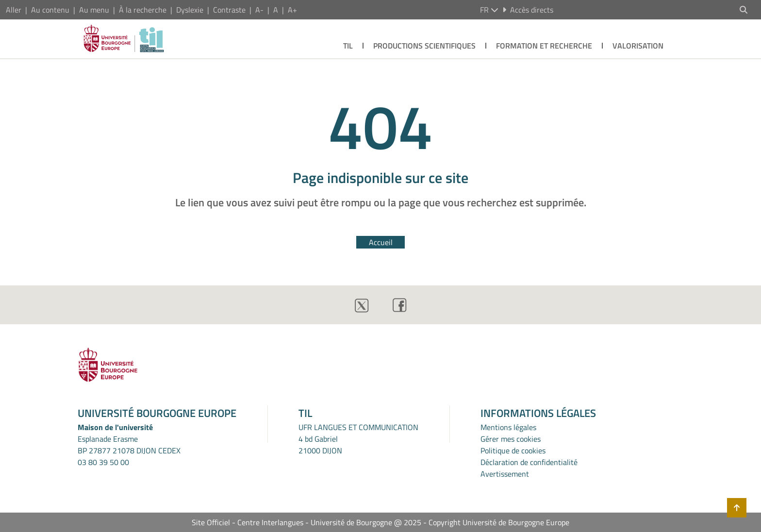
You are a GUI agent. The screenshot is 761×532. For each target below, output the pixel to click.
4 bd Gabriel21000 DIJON (320, 445)
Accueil (381, 242)
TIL (348, 46)
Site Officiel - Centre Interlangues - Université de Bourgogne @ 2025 (306, 522)
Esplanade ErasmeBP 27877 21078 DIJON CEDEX (129, 445)
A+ (292, 10)
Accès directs (528, 10)
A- (259, 10)
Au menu (94, 10)
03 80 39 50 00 (103, 462)
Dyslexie (190, 10)
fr (489, 10)
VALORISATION (638, 46)
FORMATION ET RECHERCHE (544, 46)
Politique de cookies (513, 450)
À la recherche (143, 10)
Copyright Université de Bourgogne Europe (499, 522)
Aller (14, 10)
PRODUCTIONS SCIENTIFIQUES (424, 46)
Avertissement (505, 474)
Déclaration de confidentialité (529, 462)
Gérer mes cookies (511, 439)
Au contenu (50, 10)
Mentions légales (508, 427)
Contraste (229, 10)
